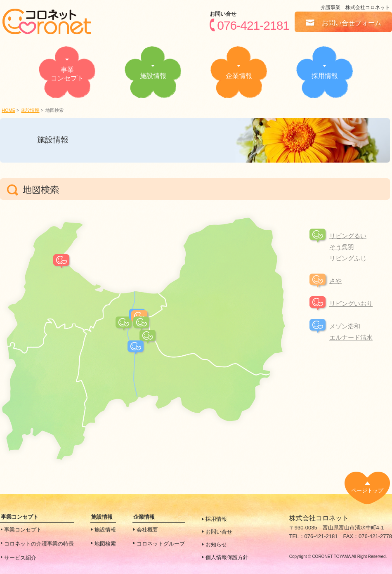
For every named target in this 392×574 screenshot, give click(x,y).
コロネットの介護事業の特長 (39, 544)
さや (335, 281)
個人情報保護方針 (227, 557)
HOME (8, 110)
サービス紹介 (20, 558)
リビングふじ (348, 258)
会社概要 (147, 530)
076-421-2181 (253, 25)
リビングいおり (351, 304)
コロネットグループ (161, 544)
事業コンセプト (23, 530)
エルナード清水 (351, 337)
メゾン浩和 (345, 326)
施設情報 (30, 110)
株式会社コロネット (319, 518)
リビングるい (348, 236)
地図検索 (105, 544)
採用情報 (216, 519)
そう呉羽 (342, 247)
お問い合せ (219, 532)
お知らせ (216, 544)
